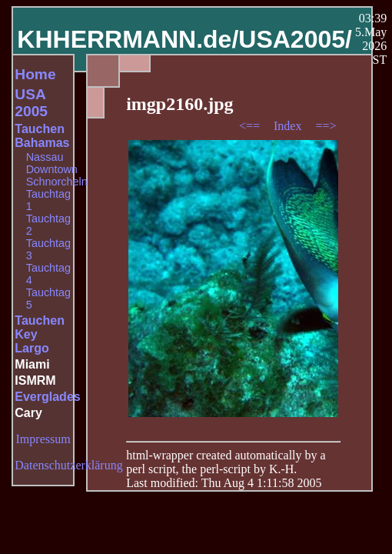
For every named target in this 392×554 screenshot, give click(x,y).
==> (326, 126)
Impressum (43, 439)
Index (289, 126)
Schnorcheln (57, 182)
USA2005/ (295, 39)
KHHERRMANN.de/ (128, 39)
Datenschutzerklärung (68, 465)
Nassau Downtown (52, 163)
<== (251, 126)
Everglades (47, 397)
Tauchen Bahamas (42, 136)
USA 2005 (31, 103)
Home (35, 74)
